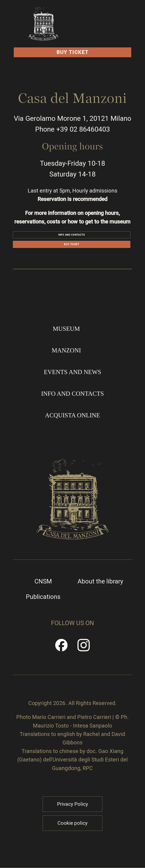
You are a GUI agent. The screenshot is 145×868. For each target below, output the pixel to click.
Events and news (72, 372)
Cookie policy (72, 823)
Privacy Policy (72, 804)
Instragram (84, 648)
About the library (100, 581)
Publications (43, 597)
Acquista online (72, 415)
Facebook (61, 648)
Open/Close (105, 33)
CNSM (43, 581)
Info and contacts (72, 235)
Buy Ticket (73, 52)
